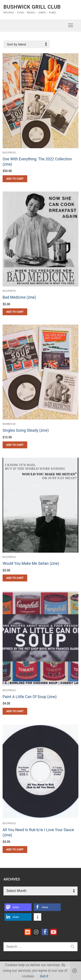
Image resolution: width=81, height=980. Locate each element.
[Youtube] (54, 932)
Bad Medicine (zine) (19, 297)
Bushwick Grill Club (32, 7)
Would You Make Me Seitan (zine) (31, 563)
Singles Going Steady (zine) (26, 430)
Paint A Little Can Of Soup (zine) (30, 697)
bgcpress (9, 153)
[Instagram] (36, 932)
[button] (15, 179)
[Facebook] (45, 932)
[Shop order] (27, 44)
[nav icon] (71, 26)
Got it (44, 976)
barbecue (9, 424)
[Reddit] (28, 932)
